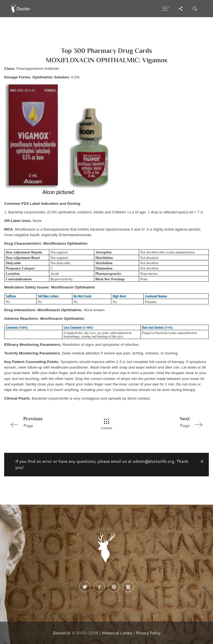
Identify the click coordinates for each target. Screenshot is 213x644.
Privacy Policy (148, 633)
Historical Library (117, 633)
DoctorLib (62, 633)
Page (46, 422)
